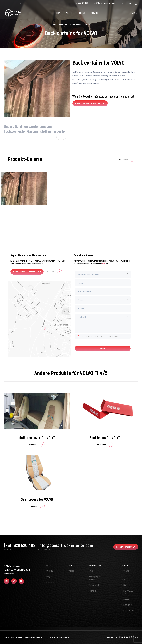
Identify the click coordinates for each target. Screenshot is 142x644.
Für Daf (124, 585)
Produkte (94, 13)
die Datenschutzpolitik (98, 336)
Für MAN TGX (126, 605)
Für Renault (125, 599)
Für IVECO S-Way (128, 611)
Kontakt (135, 13)
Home (59, 13)
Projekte (82, 13)
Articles (71, 571)
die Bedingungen (113, 336)
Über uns (70, 13)
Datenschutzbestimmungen (101, 585)
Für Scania (125, 571)
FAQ (104, 264)
